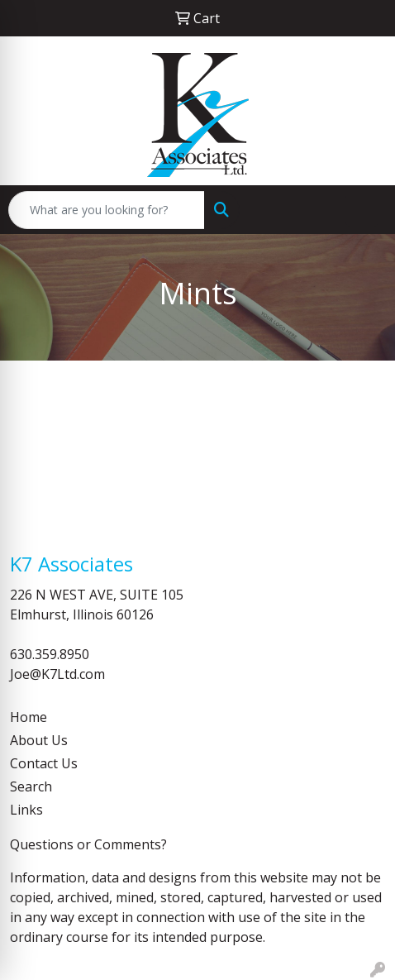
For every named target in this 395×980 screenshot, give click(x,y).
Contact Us (44, 763)
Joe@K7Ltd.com (57, 674)
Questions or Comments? (88, 844)
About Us (39, 740)
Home (29, 717)
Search (31, 786)
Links (26, 810)
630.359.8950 (50, 654)
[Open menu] (362, 210)
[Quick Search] (107, 210)
